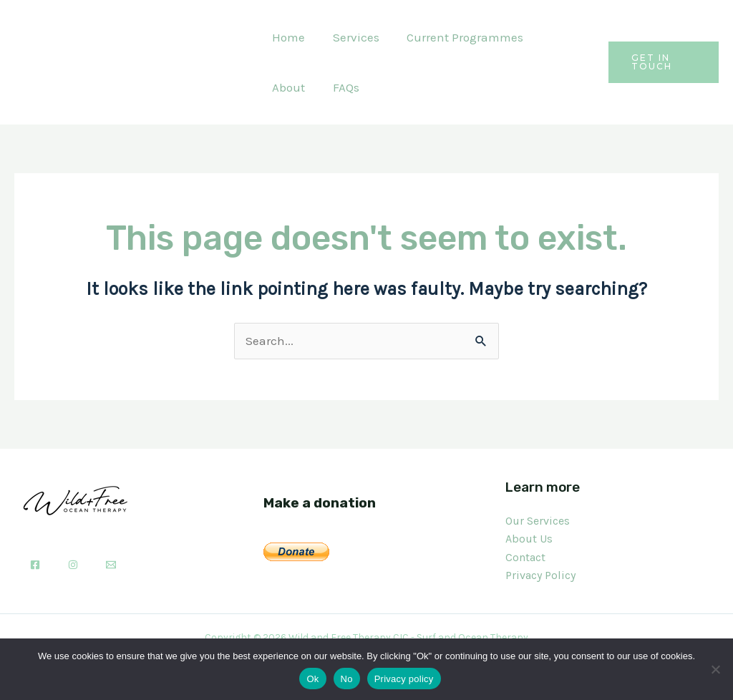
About (556, 37)
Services (351, 37)
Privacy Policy (540, 575)
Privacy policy (404, 679)
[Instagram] (73, 565)
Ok (312, 679)
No (347, 679)
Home (287, 37)
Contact (525, 557)
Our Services (538, 521)
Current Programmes (457, 37)
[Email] (111, 565)
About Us (529, 539)
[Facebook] (35, 565)
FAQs (284, 87)
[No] (715, 669)
